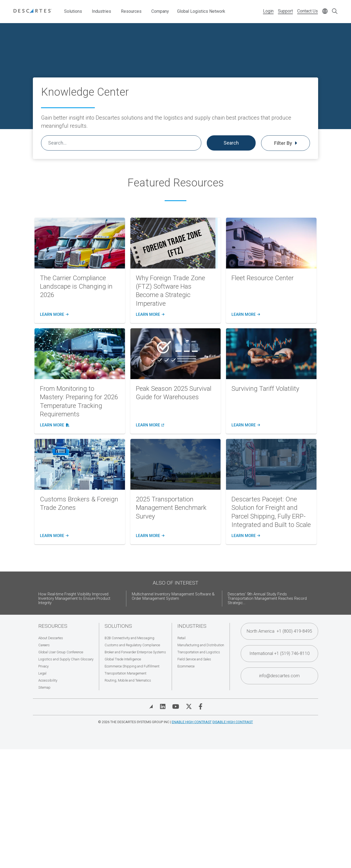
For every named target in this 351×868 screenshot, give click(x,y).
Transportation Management (126, 673)
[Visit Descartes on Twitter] (189, 707)
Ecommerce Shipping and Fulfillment (132, 666)
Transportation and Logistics (199, 652)
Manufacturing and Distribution (201, 645)
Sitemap (44, 687)
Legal (42, 673)
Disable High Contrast (233, 722)
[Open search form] (335, 12)
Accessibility (48, 680)
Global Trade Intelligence (123, 659)
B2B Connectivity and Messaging (129, 638)
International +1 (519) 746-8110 (280, 653)
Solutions (73, 11)
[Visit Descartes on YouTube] (176, 707)
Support (285, 11)
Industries (101, 11)
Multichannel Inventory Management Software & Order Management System (173, 596)
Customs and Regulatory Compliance (132, 645)
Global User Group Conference (61, 652)
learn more (54, 315)
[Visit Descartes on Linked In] (163, 707)
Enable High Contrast (192, 722)
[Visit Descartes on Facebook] (200, 707)
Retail (181, 638)
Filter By (286, 143)
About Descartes (51, 638)
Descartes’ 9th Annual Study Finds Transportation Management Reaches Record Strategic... (267, 599)
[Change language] (325, 12)
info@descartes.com (279, 676)
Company (160, 11)
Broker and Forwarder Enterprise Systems (135, 652)
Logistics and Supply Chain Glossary (66, 659)
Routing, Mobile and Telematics (128, 680)
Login (268, 11)
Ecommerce (186, 666)
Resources (131, 11)
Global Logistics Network (201, 11)
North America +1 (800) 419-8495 (279, 631)
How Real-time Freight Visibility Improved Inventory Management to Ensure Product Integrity (74, 599)
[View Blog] (151, 707)
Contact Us (308, 11)
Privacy (43, 666)
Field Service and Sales (194, 659)
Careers (44, 645)
